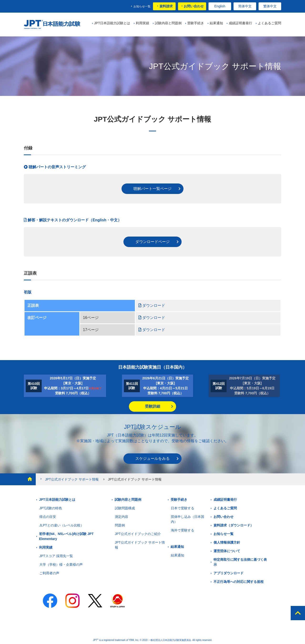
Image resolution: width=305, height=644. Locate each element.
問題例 (120, 525)
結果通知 (177, 547)
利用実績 (46, 547)
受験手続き (179, 500)
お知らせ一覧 (142, 6)
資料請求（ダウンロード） (234, 525)
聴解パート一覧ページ (152, 189)
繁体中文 (270, 6)
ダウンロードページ (152, 242)
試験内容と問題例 (128, 500)
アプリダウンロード (229, 573)
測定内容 (122, 517)
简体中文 (245, 6)
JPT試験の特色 (51, 508)
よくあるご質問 (225, 508)
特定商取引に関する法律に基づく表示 (240, 562)
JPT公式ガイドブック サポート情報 (69, 479)
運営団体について (227, 551)
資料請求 (166, 6)
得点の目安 (48, 517)
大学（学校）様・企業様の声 (61, 565)
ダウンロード (152, 305)
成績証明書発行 (225, 500)
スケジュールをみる (152, 458)
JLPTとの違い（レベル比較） (62, 525)
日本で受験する (183, 508)
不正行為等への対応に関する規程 (239, 582)
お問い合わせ (194, 6)
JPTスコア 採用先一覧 (56, 556)
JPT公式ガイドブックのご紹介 (138, 534)
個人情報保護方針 (227, 542)
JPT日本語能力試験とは (57, 500)
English (220, 6)
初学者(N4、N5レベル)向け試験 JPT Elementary (66, 536)
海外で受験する (183, 530)
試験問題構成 (125, 508)
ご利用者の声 (49, 573)
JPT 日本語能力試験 (53, 25)
